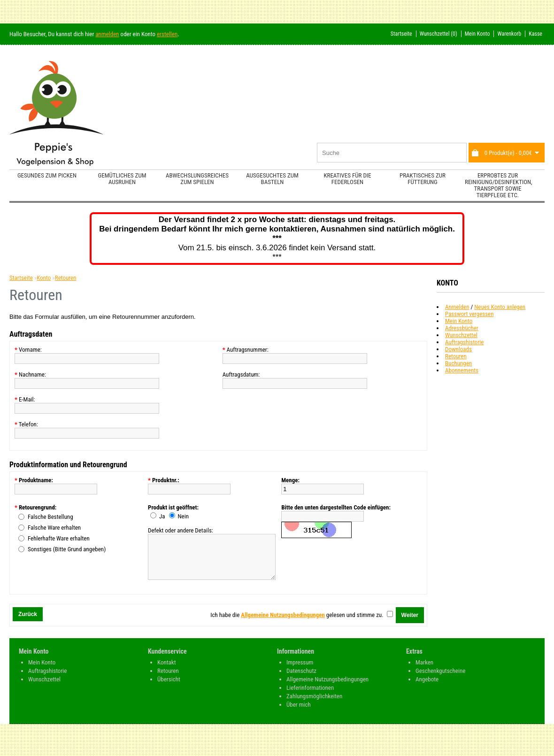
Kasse (535, 34)
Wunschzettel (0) (439, 34)
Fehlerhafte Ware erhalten (59, 538)
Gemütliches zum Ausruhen (122, 179)
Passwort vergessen (469, 314)
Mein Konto (477, 34)
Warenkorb (509, 34)
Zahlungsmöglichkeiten (314, 705)
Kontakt (167, 671)
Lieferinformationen (310, 696)
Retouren (456, 356)
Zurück (28, 623)
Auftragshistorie (464, 342)
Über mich (299, 713)
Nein (183, 516)
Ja (162, 516)
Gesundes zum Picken (47, 175)
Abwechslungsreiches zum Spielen (197, 179)
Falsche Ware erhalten (54, 528)
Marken (424, 671)
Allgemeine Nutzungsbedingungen (327, 688)
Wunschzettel (461, 335)
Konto (44, 278)
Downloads (458, 349)
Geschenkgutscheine (440, 679)
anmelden (107, 34)
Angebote (427, 688)
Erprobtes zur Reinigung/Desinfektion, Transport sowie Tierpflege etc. (499, 185)
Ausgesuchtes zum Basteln (272, 179)
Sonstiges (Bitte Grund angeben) (67, 549)
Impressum (300, 671)
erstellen (167, 34)
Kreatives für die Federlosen (347, 179)
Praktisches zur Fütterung (423, 179)
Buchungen (458, 363)
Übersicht (169, 688)
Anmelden (457, 307)
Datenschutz (301, 679)
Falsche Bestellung (50, 517)
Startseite (401, 34)
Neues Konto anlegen (500, 307)
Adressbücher (462, 328)
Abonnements (462, 370)
